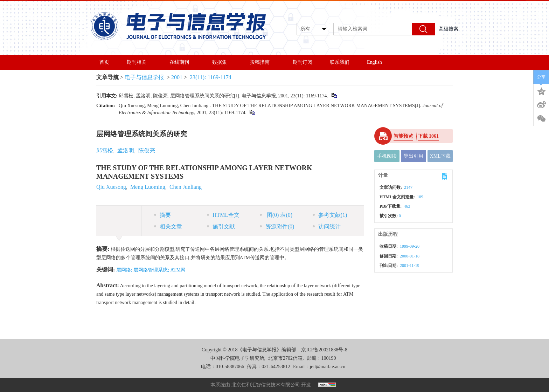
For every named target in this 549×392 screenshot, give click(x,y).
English (374, 62)
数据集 (222, 62)
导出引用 (414, 156)
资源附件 (277, 226)
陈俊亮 (147, 150)
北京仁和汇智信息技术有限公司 (266, 385)
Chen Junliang (186, 187)
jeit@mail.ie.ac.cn (327, 367)
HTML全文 (223, 215)
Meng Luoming (148, 187)
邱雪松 (105, 150)
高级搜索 (449, 29)
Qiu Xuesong (111, 187)
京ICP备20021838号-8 (324, 350)
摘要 (162, 215)
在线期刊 (182, 62)
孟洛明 (126, 150)
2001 (177, 77)
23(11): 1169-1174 (211, 77)
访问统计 (327, 226)
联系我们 (340, 62)
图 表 (276, 215)
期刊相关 (139, 62)
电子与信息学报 (144, 77)
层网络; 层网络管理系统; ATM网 (151, 270)
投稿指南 (263, 62)
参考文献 (330, 215)
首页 (104, 62)
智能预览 (403, 136)
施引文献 (221, 226)
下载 (429, 136)
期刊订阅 (303, 62)
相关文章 (168, 226)
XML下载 (440, 156)
